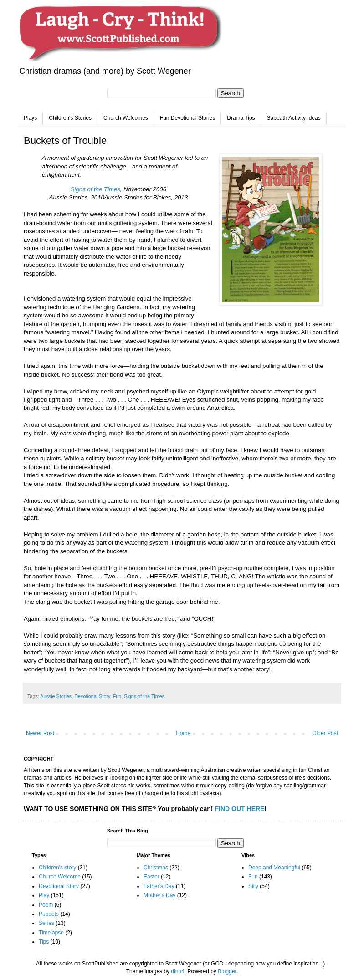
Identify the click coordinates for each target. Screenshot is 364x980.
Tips (44, 942)
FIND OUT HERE (239, 809)
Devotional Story (92, 696)
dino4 (177, 971)
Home (183, 733)
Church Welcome (60, 877)
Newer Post (40, 733)
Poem (46, 905)
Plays (30, 118)
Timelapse (51, 933)
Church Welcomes (126, 118)
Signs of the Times (95, 189)
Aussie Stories (56, 696)
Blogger (227, 971)
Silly (253, 886)
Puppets (49, 914)
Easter (151, 877)
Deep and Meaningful (274, 868)
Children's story (57, 868)
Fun (117, 696)
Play (44, 895)
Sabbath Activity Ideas (294, 118)
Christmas (156, 868)
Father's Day (159, 886)
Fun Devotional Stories (187, 118)
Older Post (325, 733)
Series (46, 923)
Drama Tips (241, 118)
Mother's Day (159, 895)
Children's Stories (70, 118)
